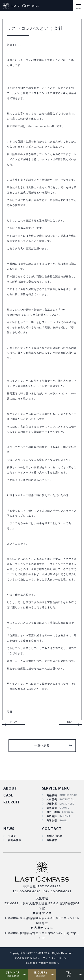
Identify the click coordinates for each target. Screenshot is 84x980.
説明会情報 (15, 840)
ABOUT (10, 788)
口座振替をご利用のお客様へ (42, 963)
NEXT (71, 722)
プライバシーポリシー (56, 958)
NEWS (9, 829)
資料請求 (52, 840)
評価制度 (52, 804)
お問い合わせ (55, 836)
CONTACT (52, 829)
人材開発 (52, 799)
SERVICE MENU (56, 788)
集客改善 (52, 808)
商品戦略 (52, 795)
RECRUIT (12, 802)
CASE (8, 795)
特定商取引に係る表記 (27, 958)
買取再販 (52, 816)
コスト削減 (53, 812)
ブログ (12, 836)
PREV (13, 722)
